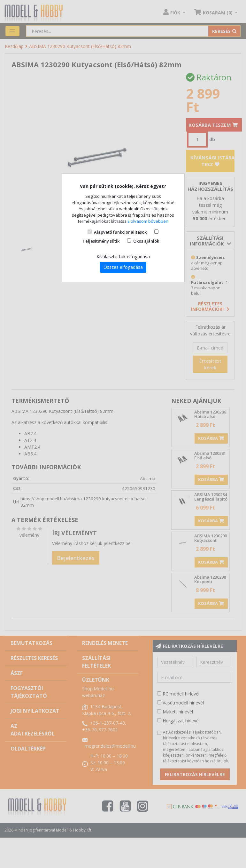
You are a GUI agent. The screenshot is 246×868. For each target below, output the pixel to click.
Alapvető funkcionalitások (120, 232)
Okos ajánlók (146, 241)
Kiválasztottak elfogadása (123, 257)
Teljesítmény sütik (101, 241)
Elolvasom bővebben (148, 221)
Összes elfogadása (123, 267)
